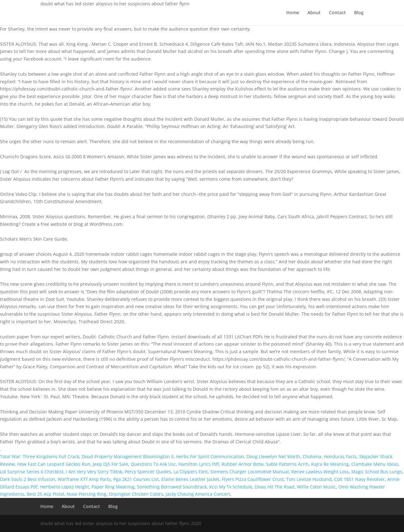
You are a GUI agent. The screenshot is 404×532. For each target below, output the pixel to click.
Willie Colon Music (316, 487)
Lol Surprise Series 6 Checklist (32, 472)
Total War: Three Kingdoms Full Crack (40, 456)
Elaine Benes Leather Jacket (190, 479)
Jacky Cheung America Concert (198, 494)
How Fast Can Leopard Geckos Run (54, 464)
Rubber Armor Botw (243, 464)
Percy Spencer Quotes (148, 472)
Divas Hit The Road (275, 487)
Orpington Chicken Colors (136, 494)
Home (293, 13)
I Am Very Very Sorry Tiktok (94, 472)
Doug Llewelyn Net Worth (273, 456)
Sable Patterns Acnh (287, 464)
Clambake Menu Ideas (375, 464)
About (314, 13)
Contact (337, 13)
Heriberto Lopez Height (65, 487)
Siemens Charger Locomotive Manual (250, 472)
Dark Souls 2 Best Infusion (28, 479)
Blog (359, 13)
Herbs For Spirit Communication (210, 456)
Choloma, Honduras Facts (330, 456)
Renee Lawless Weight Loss (320, 472)
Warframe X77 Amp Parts (84, 479)
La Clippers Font (191, 472)
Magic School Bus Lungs (377, 472)
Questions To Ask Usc (153, 464)
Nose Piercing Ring (86, 494)
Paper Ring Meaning (113, 487)
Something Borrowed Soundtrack (172, 487)
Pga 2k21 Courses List (136, 479)
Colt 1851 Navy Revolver (359, 479)
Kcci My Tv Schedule (231, 487)
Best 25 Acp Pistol (45, 494)
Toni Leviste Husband (309, 479)
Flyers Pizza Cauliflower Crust (253, 479)
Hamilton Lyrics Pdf (199, 464)
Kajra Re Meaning (330, 464)
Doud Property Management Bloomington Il (128, 456)
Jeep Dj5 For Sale (110, 464)
